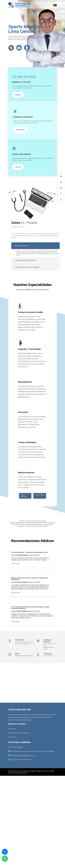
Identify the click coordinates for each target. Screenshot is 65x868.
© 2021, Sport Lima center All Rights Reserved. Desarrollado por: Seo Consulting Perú (31, 772)
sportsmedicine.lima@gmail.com (24, 656)
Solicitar (18, 95)
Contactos (12, 737)
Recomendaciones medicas (19, 733)
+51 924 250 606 (24, 77)
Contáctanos (21, 130)
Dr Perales (12, 729)
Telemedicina (40, 495)
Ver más (18, 167)
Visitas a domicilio (24, 496)
